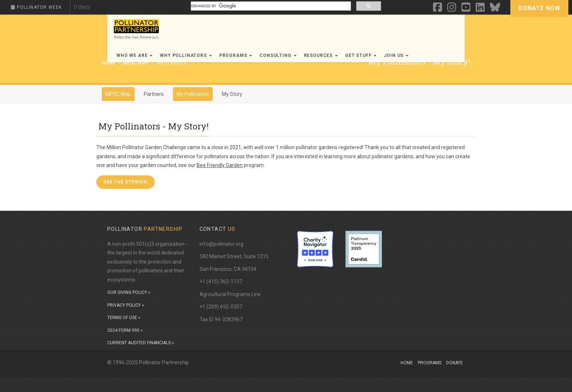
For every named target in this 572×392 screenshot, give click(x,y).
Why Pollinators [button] (186, 55)
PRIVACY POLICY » (126, 305)
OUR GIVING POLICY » (129, 292)
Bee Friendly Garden (220, 165)
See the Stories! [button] (125, 182)
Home (407, 363)
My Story (232, 94)
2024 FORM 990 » (125, 330)
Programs (430, 363)
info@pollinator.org (221, 244)
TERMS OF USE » (124, 318)
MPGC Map (136, 63)
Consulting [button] (278, 55)
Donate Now (539, 8)
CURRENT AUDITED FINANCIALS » (141, 343)
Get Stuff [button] (361, 55)
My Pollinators (193, 94)
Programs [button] (236, 55)
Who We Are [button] (134, 55)
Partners (154, 94)
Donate (455, 363)
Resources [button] (321, 55)
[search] (270, 6)
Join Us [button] (396, 55)
